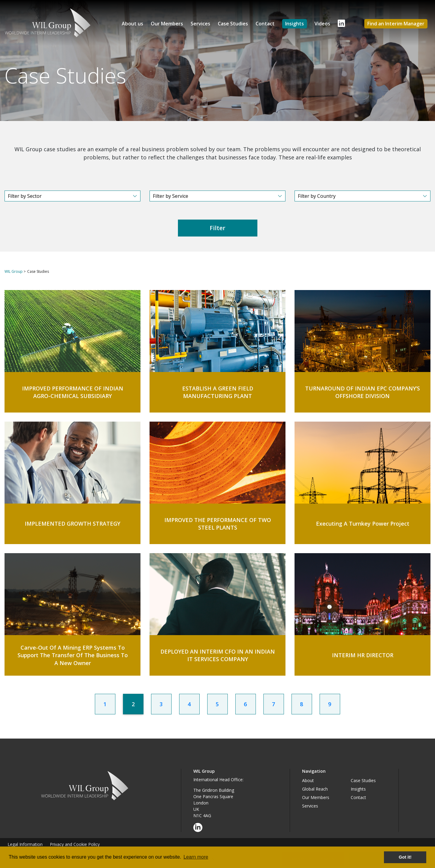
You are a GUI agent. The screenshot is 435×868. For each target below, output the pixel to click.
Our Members (167, 24)
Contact (265, 24)
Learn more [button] (196, 857)
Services (200, 24)
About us (132, 24)
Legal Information (25, 844)
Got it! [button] (405, 857)
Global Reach (315, 789)
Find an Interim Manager (396, 24)
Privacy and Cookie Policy (75, 844)
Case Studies (233, 24)
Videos (322, 24)
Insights (295, 24)
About (308, 780)
